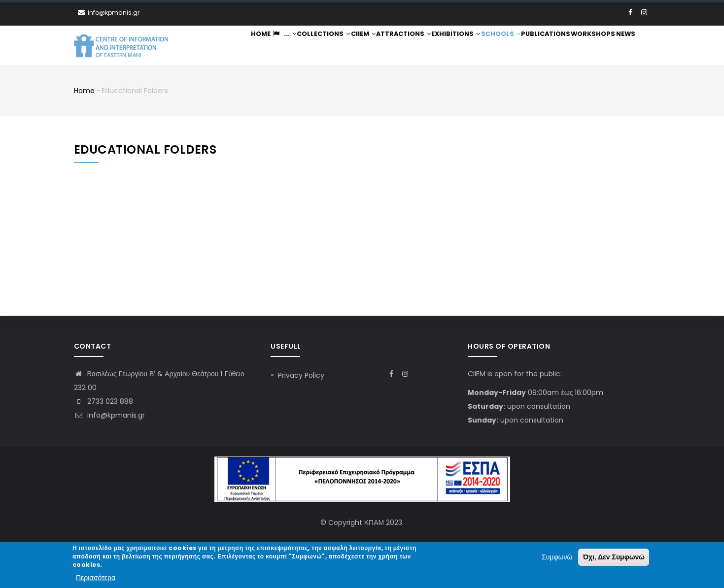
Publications (545, 46)
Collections (321, 46)
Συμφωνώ (557, 558)
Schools (500, 46)
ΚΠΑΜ (374, 523)
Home (255, 46)
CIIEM (362, 46)
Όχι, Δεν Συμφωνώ (614, 558)
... (280, 46)
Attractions (403, 46)
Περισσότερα (96, 578)
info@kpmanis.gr (109, 415)
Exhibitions (455, 46)
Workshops (592, 46)
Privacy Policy (301, 375)
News (625, 46)
